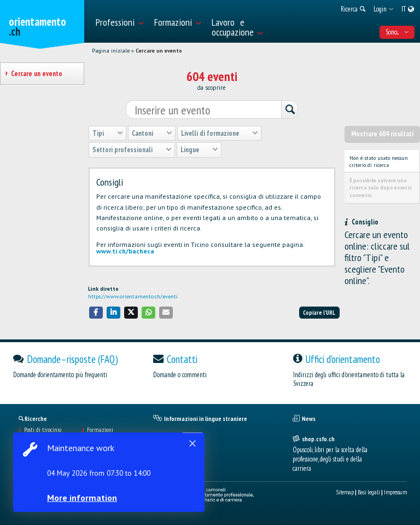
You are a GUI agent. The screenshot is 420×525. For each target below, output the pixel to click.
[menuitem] (119, 21)
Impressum (395, 492)
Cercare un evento (159, 51)
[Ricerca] (289, 110)
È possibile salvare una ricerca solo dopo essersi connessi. (381, 188)
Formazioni (100, 430)
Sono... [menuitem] (397, 32)
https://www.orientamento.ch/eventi (133, 296)
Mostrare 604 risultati (382, 134)
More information (82, 498)
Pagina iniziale (111, 51)
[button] (96, 312)
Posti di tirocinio (43, 430)
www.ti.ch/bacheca (125, 251)
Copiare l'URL (319, 313)
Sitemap (345, 492)
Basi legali (369, 492)
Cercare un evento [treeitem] (36, 74)
